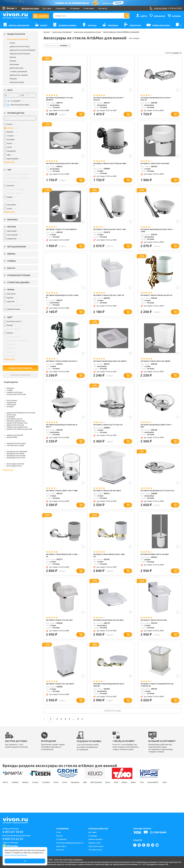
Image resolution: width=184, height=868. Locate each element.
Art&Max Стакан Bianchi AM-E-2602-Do (108, 565)
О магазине (89, 8)
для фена (11, 417)
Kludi (137, 796)
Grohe (76, 796)
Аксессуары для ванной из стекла (90, 32)
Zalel (23, 800)
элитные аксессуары (15, 445)
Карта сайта (61, 846)
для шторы (11, 415)
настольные (12, 400)
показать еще (112, 723)
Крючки (13, 57)
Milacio (148, 796)
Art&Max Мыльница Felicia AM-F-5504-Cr (110, 99)
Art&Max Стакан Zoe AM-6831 (155, 631)
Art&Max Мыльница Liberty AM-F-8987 (157, 432)
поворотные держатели (17, 427)
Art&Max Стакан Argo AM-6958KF (157, 364)
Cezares (42, 796)
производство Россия (16, 458)
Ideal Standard (113, 796)
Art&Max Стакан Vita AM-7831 (61, 631)
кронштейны (12, 437)
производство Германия (17, 451)
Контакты (103, 8)
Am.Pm (6, 796)
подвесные (11, 402)
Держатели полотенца (19, 46)
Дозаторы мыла (16, 68)
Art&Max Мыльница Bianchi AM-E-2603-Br (110, 696)
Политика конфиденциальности (70, 843)
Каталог (47, 32)
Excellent (54, 796)
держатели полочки (15, 425)
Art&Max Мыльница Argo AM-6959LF (108, 365)
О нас (59, 832)
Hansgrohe (88, 796)
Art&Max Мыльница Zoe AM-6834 (110, 631)
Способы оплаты (95, 850)
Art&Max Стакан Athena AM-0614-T (62, 365)
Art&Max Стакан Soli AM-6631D (61, 695)
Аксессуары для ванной (18, 39)
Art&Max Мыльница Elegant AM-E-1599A (157, 232)
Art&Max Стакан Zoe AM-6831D (108, 498)
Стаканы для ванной (18, 72)
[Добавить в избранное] (83, 90)
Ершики (13, 61)
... (81, 732)
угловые (10, 407)
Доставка (47, 8)
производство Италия (16, 456)
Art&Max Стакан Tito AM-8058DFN (62, 231)
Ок (25, 861)
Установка (75, 8)
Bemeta (30, 796)
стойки (10, 390)
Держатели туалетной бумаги (23, 50)
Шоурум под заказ (30, 8)
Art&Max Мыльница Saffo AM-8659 (61, 166)
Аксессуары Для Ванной (63, 32)
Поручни (13, 79)
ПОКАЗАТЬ (21, 368)
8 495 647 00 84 (14, 832)
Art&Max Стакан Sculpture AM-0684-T (109, 166)
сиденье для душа (15, 392)
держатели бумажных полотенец (21, 413)
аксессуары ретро (14, 466)
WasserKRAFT (9, 800)
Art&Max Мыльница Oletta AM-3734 (157, 499)
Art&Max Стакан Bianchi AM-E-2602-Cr (61, 565)
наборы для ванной (15, 435)
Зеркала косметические (20, 54)
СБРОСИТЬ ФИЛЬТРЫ (20, 375)
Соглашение (61, 839)
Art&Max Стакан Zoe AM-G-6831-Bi (110, 298)
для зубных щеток (14, 419)
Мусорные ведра (17, 82)
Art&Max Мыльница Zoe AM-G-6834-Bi (61, 299)
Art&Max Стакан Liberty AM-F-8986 (61, 499)
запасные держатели (16, 421)
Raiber (158, 796)
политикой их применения (16, 855)
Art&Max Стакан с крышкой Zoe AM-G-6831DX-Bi (157, 696)
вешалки (10, 388)
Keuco (128, 796)
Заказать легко (95, 843)
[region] (20, 142)
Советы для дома (96, 846)
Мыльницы (14, 64)
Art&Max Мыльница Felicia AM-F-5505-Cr (157, 99)
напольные (11, 405)
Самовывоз (61, 8)
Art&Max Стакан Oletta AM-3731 (109, 431)
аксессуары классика (15, 464)
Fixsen (65, 796)
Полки (12, 43)
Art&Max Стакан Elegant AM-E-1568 (109, 232)
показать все (9, 162)
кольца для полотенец (16, 394)
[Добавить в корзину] (81, 115)
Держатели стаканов (19, 75)
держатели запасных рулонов (19, 429)
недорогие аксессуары (16, 443)
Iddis (100, 796)
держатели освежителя (17, 423)
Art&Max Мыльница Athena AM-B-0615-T (62, 432)
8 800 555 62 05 (14, 839)
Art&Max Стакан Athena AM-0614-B (157, 299)
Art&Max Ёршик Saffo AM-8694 (156, 564)
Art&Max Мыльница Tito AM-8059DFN (61, 99)
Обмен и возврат (96, 839)
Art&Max (18, 796)
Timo (168, 796)
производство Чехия (15, 454)
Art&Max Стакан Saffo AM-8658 (156, 164)
